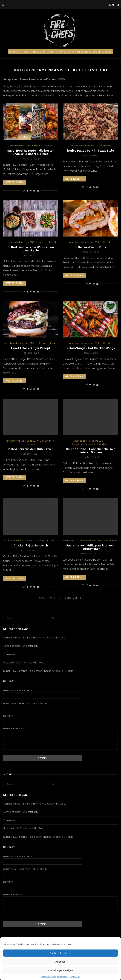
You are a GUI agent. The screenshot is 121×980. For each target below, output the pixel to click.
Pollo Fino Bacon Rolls (90, 247)
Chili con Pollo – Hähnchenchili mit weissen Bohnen (90, 451)
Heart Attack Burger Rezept (31, 348)
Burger (42, 343)
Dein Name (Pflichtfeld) (60, 694)
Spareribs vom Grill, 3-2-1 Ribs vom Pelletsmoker (90, 547)
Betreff (60, 719)
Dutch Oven (46, 441)
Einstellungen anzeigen (60, 970)
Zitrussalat (9, 654)
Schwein (113, 541)
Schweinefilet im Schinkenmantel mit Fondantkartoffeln (35, 638)
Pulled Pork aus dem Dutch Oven (31, 449)
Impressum (75, 977)
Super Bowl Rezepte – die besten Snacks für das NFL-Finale (31, 152)
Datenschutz (63, 977)
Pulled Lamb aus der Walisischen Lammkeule (31, 249)
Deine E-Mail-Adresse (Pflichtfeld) (60, 707)
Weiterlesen (15, 182)
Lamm (42, 242)
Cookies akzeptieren (60, 953)
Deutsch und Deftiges (82, 444)
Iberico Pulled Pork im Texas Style (90, 151)
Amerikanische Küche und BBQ (25, 146)
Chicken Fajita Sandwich (31, 545)
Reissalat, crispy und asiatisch (20, 646)
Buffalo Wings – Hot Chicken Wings (90, 348)
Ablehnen (60, 962)
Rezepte (48, 146)
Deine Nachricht (60, 730)
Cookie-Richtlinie (48, 977)
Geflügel (42, 541)
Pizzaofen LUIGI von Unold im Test (24, 663)
